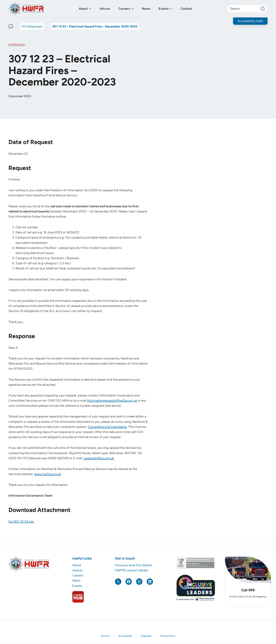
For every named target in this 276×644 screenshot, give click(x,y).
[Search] (263, 9)
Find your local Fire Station (134, 565)
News (146, 9)
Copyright (146, 636)
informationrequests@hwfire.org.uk (112, 400)
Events (164, 9)
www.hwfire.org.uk (48, 474)
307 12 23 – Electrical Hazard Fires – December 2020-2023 (95, 26)
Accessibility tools (250, 21)
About (83, 9)
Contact (186, 9)
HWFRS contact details (131, 570)
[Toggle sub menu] (90, 9)
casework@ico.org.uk (99, 458)
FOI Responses (32, 26)
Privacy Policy (168, 636)
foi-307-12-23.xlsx (21, 521)
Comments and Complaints (107, 427)
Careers (124, 9)
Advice (105, 9)
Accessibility (125, 636)
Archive (105, 636)
